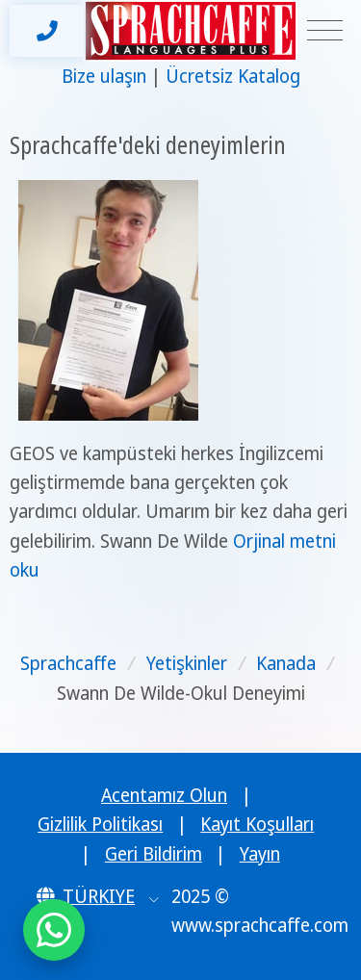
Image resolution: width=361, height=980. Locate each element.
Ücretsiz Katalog (233, 76)
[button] (98, 896)
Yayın (260, 854)
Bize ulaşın (104, 76)
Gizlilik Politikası (100, 824)
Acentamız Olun (164, 795)
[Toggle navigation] (325, 31)
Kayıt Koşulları (257, 824)
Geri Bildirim (154, 854)
